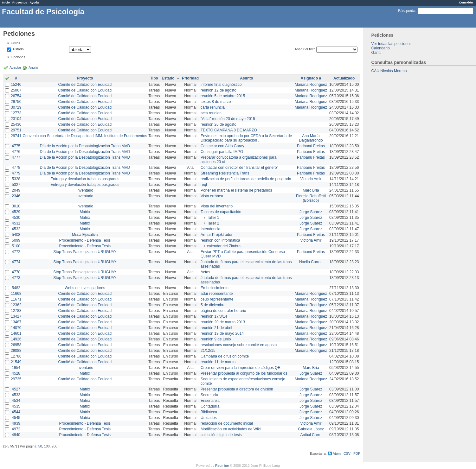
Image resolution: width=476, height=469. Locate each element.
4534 (16, 401)
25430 (16, 124)
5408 (16, 235)
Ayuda (34, 2)
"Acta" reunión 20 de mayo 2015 (228, 119)
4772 (16, 252)
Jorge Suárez (311, 212)
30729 (16, 107)
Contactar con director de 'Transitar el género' (239, 168)
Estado (18, 49)
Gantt (376, 53)
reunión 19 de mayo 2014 (222, 333)
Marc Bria (311, 190)
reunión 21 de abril (216, 328)
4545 (16, 418)
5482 (16, 288)
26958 (16, 345)
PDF (357, 453)
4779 (16, 173)
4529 (16, 212)
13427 (16, 316)
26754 (16, 96)
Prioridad (190, 78)
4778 (16, 168)
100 (47, 446)
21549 (16, 362)
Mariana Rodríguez (311, 85)
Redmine (222, 466)
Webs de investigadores (85, 288)
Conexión (466, 2)
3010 (16, 206)
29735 (16, 379)
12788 (16, 311)
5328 (16, 179)
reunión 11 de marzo (218, 362)
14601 (16, 333)
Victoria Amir (311, 179)
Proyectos (20, 2)
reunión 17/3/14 (214, 316)
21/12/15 (208, 351)
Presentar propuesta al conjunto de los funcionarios (244, 373)
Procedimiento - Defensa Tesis (85, 240)
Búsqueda (407, 11)
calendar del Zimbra (224, 246)
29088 (16, 351)
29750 (16, 102)
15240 (16, 85)
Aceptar (15, 67)
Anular (33, 67)
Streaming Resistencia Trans (225, 173)
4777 (16, 157)
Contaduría (210, 406)
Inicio (6, 2)
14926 (16, 339)
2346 (16, 196)
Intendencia (210, 229)
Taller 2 (213, 223)
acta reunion (211, 113)
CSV (347, 453)
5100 (16, 246)
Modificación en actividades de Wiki (231, 429)
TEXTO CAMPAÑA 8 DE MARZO (229, 130)
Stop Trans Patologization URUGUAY (85, 252)
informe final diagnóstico (221, 85)
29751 (16, 130)
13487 (16, 322)
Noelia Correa (311, 262)
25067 (16, 90)
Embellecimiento (215, 288)
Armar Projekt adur (217, 235)
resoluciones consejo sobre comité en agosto (239, 345)
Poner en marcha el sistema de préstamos (236, 190)
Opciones (18, 57)
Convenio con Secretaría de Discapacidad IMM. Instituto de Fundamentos (85, 136)
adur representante (217, 294)
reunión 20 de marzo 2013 (223, 322)
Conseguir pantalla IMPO (222, 152)
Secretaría (209, 395)
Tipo (154, 78)
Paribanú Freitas (311, 146)
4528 (16, 373)
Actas (205, 272)
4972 (16, 429)
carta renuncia (213, 107)
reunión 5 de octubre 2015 (223, 96)
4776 (16, 152)
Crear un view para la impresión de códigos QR (241, 368)
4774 (16, 262)
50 (40, 446)
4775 (16, 146)
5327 (16, 185)
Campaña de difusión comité (225, 356)
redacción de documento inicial (227, 423)
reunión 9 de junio (216, 339)
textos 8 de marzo (216, 102)
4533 (16, 395)
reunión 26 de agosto (219, 124)
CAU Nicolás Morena (389, 71)
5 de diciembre (213, 305)
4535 (16, 406)
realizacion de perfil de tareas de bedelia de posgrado (246, 179)
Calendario (381, 48)
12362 (16, 305)
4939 (16, 423)
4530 (16, 218)
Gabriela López (311, 429)
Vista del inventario (217, 206)
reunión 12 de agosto (219, 90)
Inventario (85, 190)
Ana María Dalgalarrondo (311, 138)
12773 (16, 113)
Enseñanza (210, 401)
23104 (16, 119)
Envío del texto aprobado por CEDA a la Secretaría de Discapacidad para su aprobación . (246, 138)
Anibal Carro (311, 435)
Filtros (15, 43)
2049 (16, 190)
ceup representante (217, 299)
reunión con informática (220, 240)
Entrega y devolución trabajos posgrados (85, 179)
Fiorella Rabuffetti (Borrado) (311, 198)
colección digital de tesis (221, 435)
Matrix (85, 212)
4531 (16, 223)
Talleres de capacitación (221, 212)
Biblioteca (209, 412)
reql (204, 185)
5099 (16, 240)
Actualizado (344, 78)
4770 (16, 272)
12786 (16, 356)
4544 (16, 412)
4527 (16, 389)
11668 (16, 294)
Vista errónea (212, 196)
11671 (16, 299)
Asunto (246, 78)
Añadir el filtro (305, 49)
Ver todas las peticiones (392, 44)
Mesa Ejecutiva (85, 235)
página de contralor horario (223, 311)
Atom (337, 453)
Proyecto (85, 78)
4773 (16, 278)
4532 (16, 229)
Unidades (209, 418)
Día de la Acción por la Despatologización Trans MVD (85, 146)
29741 (16, 136)
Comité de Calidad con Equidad (85, 85)
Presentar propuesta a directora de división (237, 389)
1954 (16, 368)
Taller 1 (213, 218)
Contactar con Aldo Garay (222, 146)
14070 (16, 328)
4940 (16, 435)
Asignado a (311, 78)
